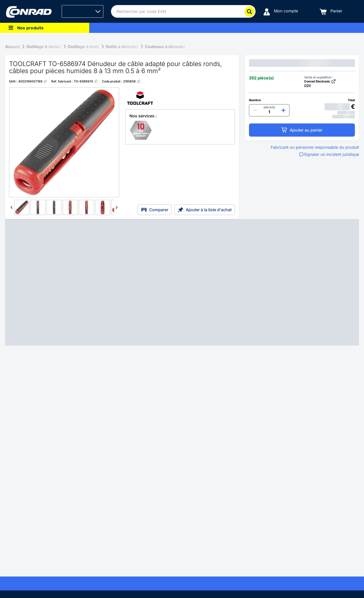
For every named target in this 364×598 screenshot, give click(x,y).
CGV (308, 85)
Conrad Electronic (320, 81)
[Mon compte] (281, 12)
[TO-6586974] (86, 81)
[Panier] (331, 12)
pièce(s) (269, 107)
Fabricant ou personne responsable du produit (315, 147)
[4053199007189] (33, 81)
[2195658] (132, 81)
